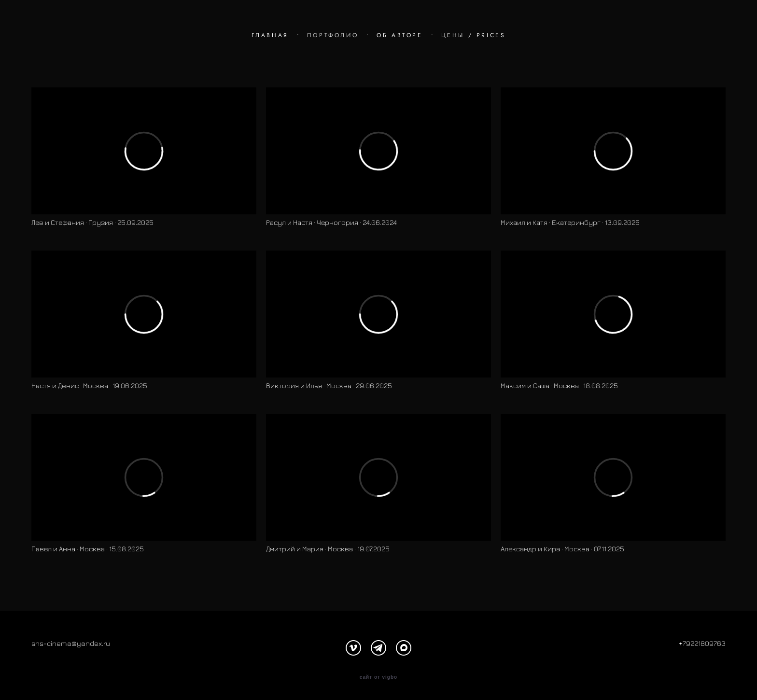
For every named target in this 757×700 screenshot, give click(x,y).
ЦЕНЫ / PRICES (474, 35)
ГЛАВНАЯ (270, 35)
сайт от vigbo (378, 677)
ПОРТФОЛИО (333, 35)
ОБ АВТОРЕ (400, 35)
